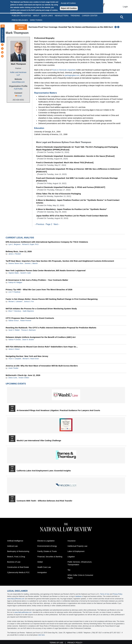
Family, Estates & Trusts (47, 551)
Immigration (42, 572)
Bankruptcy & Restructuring (18, 551)
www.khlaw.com (18, 82)
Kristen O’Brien (24, 378)
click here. (42, 635)
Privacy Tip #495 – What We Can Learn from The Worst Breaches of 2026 (39, 290)
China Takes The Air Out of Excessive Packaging (58, 194)
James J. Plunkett (15, 254)
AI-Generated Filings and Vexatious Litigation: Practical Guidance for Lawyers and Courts (58, 410)
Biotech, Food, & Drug (16, 557)
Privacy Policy (117, 594)
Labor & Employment (76, 551)
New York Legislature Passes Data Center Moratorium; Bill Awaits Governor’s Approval (46, 270)
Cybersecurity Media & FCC (18, 572)
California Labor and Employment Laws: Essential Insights (44, 471)
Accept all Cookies (68, 3)
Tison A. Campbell (15, 359)
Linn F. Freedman (14, 292)
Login (125, 7)
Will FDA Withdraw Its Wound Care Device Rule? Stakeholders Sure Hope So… (42, 347)
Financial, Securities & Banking (50, 557)
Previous (116, 27)
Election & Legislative (46, 541)
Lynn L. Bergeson (14, 244)
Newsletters (62, 16)
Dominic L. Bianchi (31, 263)
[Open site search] (122, 17)
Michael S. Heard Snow (31, 359)
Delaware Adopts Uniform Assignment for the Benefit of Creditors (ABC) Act (41, 337)
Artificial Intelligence (15, 541)
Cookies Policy (16, 13)
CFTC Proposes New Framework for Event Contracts (30, 318)
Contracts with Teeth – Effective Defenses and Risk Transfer (44, 501)
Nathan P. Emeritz (15, 340)
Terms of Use (105, 594)
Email (20, 96)
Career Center (90, 16)
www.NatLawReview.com (16, 599)
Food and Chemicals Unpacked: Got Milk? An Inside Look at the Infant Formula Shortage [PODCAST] (77, 179)
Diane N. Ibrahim (28, 340)
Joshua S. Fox (29, 302)
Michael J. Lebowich (15, 302)
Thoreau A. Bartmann (28, 330)
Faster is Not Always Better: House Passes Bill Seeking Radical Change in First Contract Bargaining (52, 299)
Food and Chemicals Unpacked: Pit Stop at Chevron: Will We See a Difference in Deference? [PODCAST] (78, 170)
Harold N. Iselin (26, 273)
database (78, 596)
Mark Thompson (18, 64)
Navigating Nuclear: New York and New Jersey (27, 356)
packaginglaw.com (72, 75)
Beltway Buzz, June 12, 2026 (19, 251)
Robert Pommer (26, 321)
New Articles (3, 35)
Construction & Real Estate (18, 567)
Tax (69, 570)
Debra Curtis (13, 378)
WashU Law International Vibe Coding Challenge (39, 441)
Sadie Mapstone (28, 311)
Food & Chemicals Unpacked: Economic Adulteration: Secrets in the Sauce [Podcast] (75, 156)
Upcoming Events (16, 384)
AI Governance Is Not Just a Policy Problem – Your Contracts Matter (37, 280)
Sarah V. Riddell (14, 330)
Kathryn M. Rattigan (15, 282)
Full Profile (18, 89)
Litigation (71, 557)
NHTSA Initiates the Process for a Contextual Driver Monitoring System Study (41, 309)
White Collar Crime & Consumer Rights (80, 576)
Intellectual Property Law (77, 546)
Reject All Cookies (69, 8)
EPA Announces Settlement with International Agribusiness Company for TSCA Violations (47, 242)
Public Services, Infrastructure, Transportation (80, 563)
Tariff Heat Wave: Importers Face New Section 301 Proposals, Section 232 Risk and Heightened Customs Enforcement (60, 261)
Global (40, 562)
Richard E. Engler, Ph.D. (30, 244)
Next (119, 27)
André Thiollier (13, 368)
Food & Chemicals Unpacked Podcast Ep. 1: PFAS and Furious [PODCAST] (71, 187)
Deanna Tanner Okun (16, 263)
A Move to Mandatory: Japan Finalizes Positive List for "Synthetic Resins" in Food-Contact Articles (78, 201)
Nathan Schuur (14, 321)
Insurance (71, 541)
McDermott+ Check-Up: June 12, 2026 (23, 375)
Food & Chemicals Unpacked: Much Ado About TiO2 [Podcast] (65, 162)
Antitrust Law (12, 546)
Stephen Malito (14, 273)
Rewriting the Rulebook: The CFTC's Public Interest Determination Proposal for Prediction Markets (51, 328)
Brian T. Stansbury (15, 311)
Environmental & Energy (47, 546)
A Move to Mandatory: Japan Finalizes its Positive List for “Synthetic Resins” (72, 209)
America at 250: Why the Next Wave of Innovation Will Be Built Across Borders (42, 366)
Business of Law (14, 562)
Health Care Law (44, 567)
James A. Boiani (14, 349)
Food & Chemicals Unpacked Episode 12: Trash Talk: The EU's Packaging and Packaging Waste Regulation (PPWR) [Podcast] (77, 148)
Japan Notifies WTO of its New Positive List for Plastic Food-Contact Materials (72, 216)
